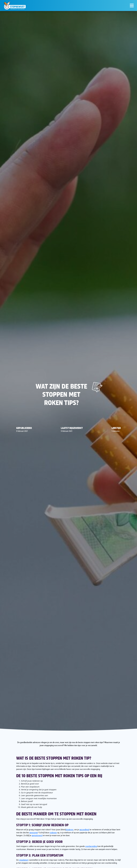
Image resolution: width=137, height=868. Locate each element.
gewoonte (33, 833)
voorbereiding (91, 846)
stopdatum (24, 860)
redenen (53, 833)
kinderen (70, 830)
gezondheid (84, 830)
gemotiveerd (37, 835)
